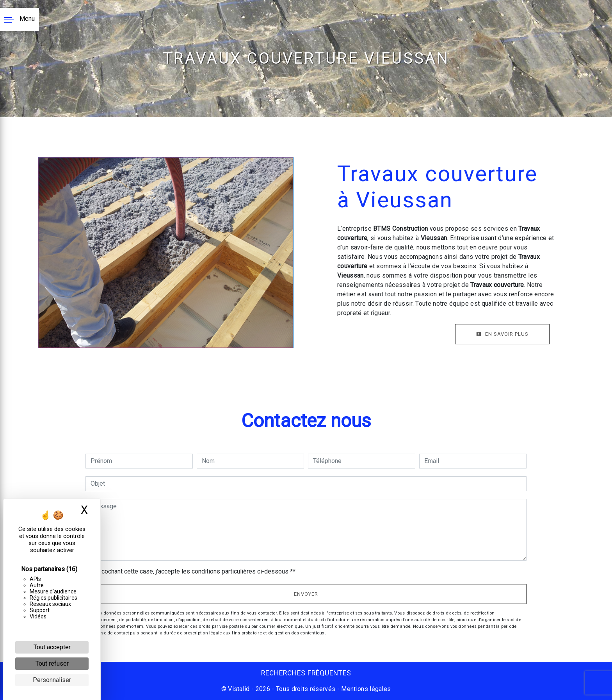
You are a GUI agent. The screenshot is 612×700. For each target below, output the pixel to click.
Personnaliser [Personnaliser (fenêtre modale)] (52, 680)
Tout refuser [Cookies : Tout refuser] (52, 663)
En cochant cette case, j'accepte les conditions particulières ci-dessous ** (194, 571)
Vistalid (239, 689)
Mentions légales (365, 689)
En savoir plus (502, 334)
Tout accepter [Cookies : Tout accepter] (52, 647)
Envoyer (306, 594)
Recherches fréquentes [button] (306, 673)
